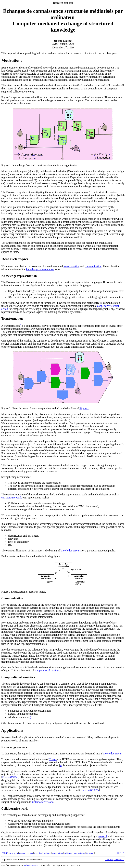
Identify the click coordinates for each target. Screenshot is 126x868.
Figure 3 (6, 592)
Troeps (53, 759)
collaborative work (11, 498)
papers (30, 853)
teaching (38, 853)
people (22, 853)
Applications (12, 730)
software (68, 853)
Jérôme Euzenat (30, 865)
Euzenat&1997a (90, 790)
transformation (71, 266)
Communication (12, 598)
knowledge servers (71, 551)
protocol (102, 836)
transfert (90, 853)
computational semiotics (48, 670)
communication (93, 266)
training (47, 853)
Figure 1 (6, 165)
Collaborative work (43, 802)
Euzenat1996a (10, 777)
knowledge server (112, 754)
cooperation (58, 853)
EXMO (5, 853)
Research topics (15, 259)
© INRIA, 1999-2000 (114, 859)
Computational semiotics (18, 677)
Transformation (12, 318)
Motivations (12, 60)
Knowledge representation (19, 276)
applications (79, 853)
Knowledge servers (14, 747)
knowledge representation (40, 269)
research (14, 853)
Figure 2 (6, 408)
